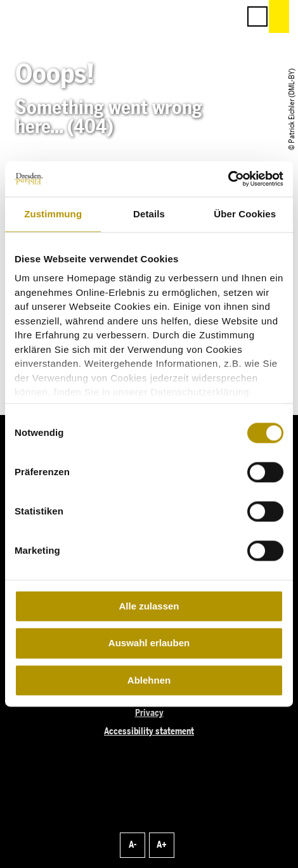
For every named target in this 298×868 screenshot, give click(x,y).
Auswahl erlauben (149, 643)
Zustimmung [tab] (53, 214)
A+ (162, 845)
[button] (172, 16)
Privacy (149, 713)
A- (133, 845)
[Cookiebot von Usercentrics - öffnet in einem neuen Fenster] (228, 179)
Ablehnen (149, 680)
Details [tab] (149, 214)
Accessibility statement (149, 731)
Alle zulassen (149, 606)
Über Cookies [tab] (245, 214)
